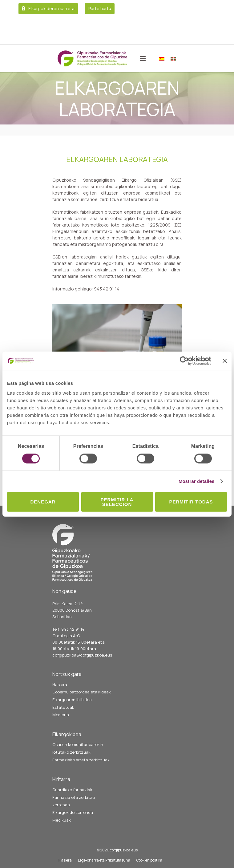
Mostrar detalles (197, 481)
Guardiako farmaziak (72, 790)
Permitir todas (191, 502)
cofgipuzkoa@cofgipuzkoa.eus (82, 655)
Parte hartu (100, 8)
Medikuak (62, 820)
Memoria (61, 715)
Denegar (43, 502)
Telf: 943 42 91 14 (68, 629)
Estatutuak (63, 707)
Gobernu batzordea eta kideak (82, 692)
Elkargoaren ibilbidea (72, 700)
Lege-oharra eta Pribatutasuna (104, 860)
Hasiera (60, 685)
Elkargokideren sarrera (51, 8)
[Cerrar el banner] (225, 361)
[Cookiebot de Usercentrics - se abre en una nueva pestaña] (184, 361)
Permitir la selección (117, 502)
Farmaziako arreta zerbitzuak (81, 760)
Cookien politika (149, 860)
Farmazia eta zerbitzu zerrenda (74, 801)
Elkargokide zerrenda (73, 812)
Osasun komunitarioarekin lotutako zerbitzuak (78, 748)
